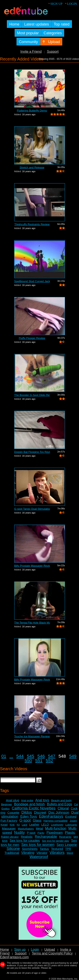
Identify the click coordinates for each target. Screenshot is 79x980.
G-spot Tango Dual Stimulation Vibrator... (32, 509)
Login (72, 4)
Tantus (44, 849)
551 (39, 760)
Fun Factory (9, 821)
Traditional (12, 853)
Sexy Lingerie (67, 845)
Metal (39, 829)
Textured (57, 849)
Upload (50, 950)
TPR (68, 849)
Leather (34, 825)
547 (52, 756)
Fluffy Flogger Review (32, 338)
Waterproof (39, 857)
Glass (37, 821)
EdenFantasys (51, 816)
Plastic (70, 833)
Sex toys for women (38, 845)
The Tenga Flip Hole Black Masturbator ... (32, 623)
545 (30, 756)
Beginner (6, 804)
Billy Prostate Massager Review (32, 566)
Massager (9, 828)
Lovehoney (57, 825)
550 (28, 760)
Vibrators (57, 853)
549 (73, 756)
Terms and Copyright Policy (52, 953)
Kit (18, 825)
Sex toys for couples (25, 841)
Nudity (19, 833)
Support (53, 52)
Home (5, 950)
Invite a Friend (31, 52)
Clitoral (63, 808)
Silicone (13, 849)
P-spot (31, 833)
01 (4, 756)
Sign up (56, 4)
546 (41, 756)
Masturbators (26, 829)
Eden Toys (29, 817)
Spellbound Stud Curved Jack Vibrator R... (32, 281)
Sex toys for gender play (55, 841)
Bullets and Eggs (60, 804)
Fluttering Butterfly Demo (32, 111)
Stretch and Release (32, 167)
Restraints (65, 837)
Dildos (27, 812)
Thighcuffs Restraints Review (32, 224)
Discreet (40, 813)
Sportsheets (30, 849)
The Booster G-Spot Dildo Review (32, 395)
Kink (12, 825)
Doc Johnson (59, 813)
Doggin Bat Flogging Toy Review (32, 452)
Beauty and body (61, 800)
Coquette (13, 813)
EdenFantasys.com (14, 957)
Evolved (71, 817)
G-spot (25, 820)
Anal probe (27, 801)
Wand (70, 853)
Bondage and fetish (29, 804)
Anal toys (42, 800)
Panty (41, 833)
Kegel (4, 825)
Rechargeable (46, 837)
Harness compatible (56, 821)
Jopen (73, 821)
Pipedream (55, 833)
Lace (25, 825)
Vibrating (28, 853)
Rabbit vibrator (10, 837)
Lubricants (71, 825)
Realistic (27, 837)
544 (20, 756)
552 (49, 760)
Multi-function (56, 828)
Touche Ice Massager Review (32, 736)
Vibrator (42, 853)
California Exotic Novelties (34, 808)
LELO (45, 825)
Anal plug (12, 800)
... (11, 756)
